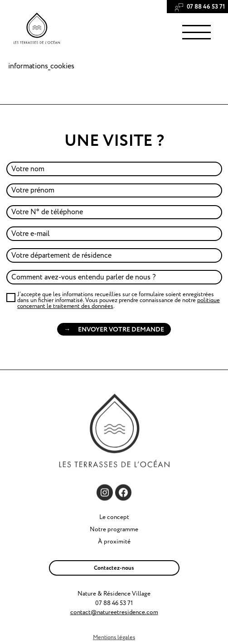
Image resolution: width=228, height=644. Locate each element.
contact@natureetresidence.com (114, 612)
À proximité (114, 541)
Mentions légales (114, 638)
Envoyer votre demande (121, 329)
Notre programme (114, 529)
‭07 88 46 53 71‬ (205, 7)
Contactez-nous (114, 568)
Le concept (114, 517)
